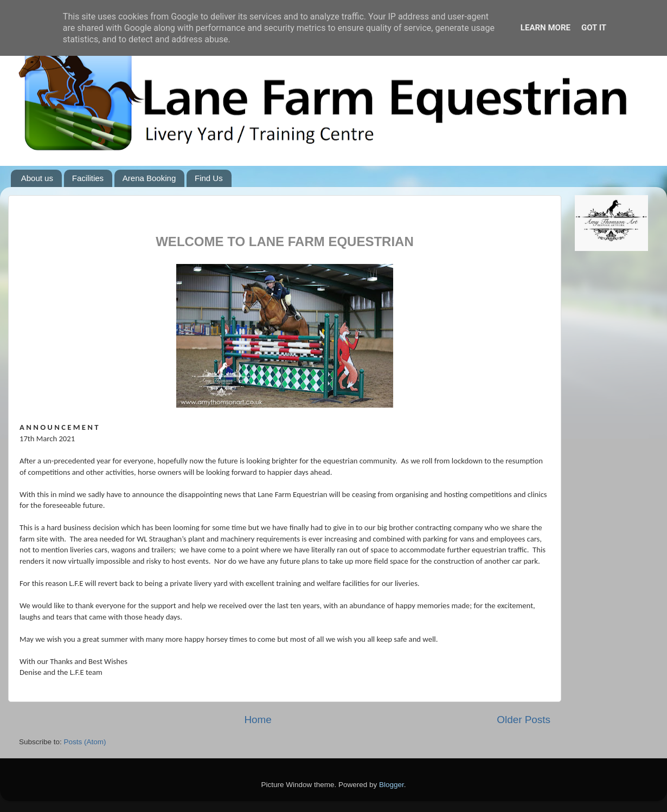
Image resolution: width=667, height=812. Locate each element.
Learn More (546, 28)
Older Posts (524, 720)
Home (258, 720)
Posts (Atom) (85, 742)
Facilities (88, 178)
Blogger (392, 785)
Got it (594, 28)
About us (37, 178)
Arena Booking (149, 178)
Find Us (209, 178)
